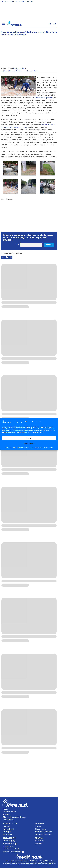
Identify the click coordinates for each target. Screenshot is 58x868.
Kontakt (30, 2)
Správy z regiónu (19, 69)
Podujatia (14, 2)
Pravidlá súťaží (8, 820)
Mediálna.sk (39, 841)
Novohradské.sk (9, 829)
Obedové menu (40, 829)
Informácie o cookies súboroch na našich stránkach (19, 448)
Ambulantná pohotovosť (44, 832)
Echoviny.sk (7, 832)
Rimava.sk (7, 826)
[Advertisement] (29, 51)
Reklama (22, 2)
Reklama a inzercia (10, 812)
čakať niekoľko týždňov (43, 98)
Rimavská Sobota (33, 71)
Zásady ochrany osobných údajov (44, 448)
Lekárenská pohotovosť (44, 834)
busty (6, 71)
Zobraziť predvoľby (29, 443)
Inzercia (38, 826)
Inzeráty (5, 2)
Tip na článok (8, 834)
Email (17, 244)
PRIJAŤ (29, 438)
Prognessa (39, 844)
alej (2, 71)
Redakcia (6, 814)
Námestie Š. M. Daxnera (17, 71)
